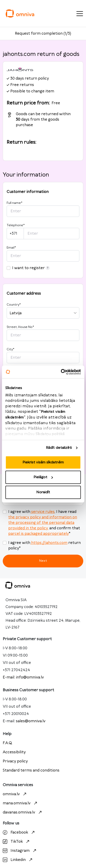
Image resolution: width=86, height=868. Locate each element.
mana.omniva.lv (21, 803)
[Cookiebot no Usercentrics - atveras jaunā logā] (61, 372)
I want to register (31, 268)
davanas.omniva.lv (23, 812)
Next (43, 561)
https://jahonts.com (49, 543)
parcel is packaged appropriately (39, 534)
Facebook (19, 832)
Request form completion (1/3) (43, 34)
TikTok (17, 842)
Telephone (16, 225)
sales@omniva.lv (31, 721)
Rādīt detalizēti (59, 448)
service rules (42, 512)
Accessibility (14, 752)
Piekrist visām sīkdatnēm (43, 462)
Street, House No (20, 327)
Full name (14, 203)
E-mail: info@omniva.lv (23, 677)
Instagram (20, 851)
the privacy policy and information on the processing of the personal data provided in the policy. (43, 523)
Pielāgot (43, 477)
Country (14, 305)
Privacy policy (15, 761)
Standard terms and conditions (31, 770)
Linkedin (18, 860)
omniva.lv (15, 794)
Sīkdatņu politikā (50, 434)
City (10, 349)
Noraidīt (43, 492)
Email (11, 248)
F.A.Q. (8, 743)
